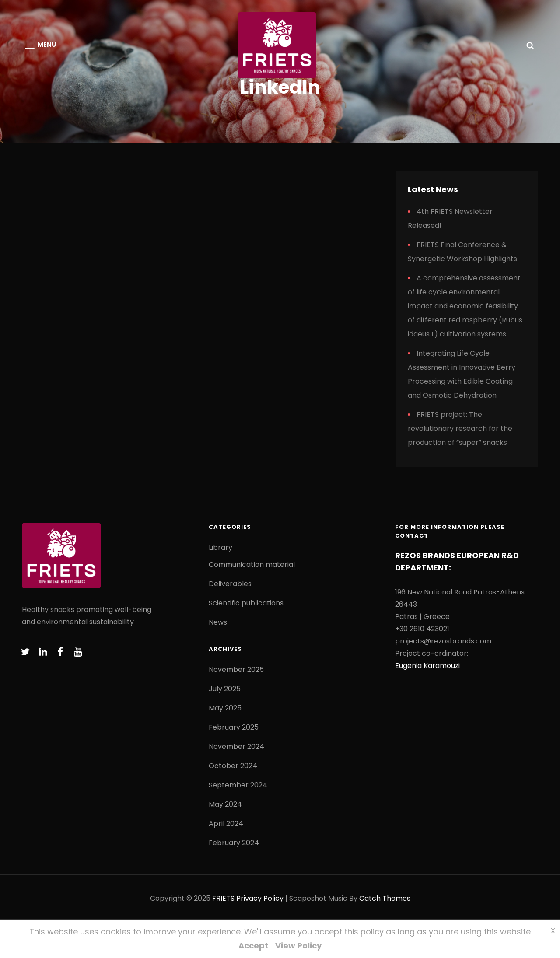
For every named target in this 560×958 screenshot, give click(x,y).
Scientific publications (246, 603)
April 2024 (226, 823)
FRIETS (223, 898)
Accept (253, 946)
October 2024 (233, 766)
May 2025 (225, 708)
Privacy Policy (260, 898)
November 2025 (236, 670)
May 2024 (225, 804)
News (218, 622)
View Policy (298, 946)
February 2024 (234, 843)
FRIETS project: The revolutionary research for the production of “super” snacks (460, 428)
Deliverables (230, 584)
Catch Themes (385, 898)
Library (220, 547)
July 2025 (225, 689)
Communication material (252, 565)
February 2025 (234, 727)
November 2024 (236, 746)
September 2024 (238, 785)
